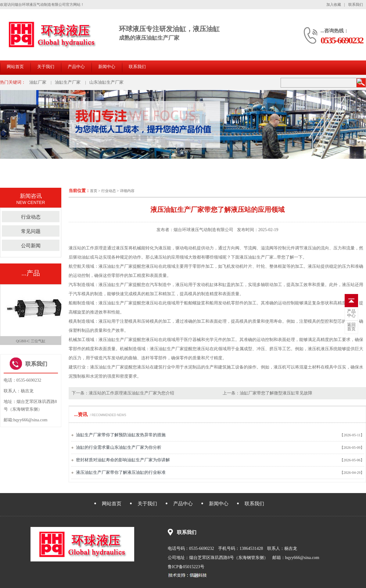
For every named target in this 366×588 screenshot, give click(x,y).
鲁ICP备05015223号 (186, 567)
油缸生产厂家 (68, 82)
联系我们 (356, 5)
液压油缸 (107, 285)
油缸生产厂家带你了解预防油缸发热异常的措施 (121, 435)
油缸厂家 (38, 82)
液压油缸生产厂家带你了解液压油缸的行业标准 (121, 472)
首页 (94, 191)
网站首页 (15, 67)
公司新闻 (31, 246)
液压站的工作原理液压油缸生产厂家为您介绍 (131, 393)
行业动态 (109, 191)
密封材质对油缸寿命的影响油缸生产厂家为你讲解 (123, 460)
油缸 (86, 257)
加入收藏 (334, 5)
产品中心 (76, 67)
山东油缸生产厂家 (106, 82)
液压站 (75, 248)
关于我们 (46, 67)
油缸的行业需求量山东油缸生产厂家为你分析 (119, 447)
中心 (351, 314)
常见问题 (31, 231)
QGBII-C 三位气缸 (30, 341)
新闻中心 (107, 67)
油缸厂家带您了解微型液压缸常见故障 (276, 393)
